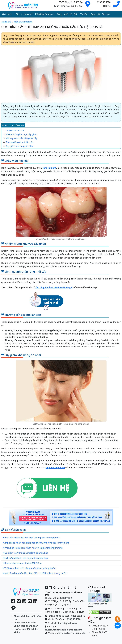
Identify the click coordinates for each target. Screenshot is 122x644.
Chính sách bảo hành (25, 623)
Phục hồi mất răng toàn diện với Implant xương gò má (32, 538)
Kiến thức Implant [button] (44, 14)
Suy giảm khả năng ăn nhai (19, 146)
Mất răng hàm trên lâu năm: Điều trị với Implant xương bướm (36, 573)
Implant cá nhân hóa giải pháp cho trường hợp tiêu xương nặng (37, 543)
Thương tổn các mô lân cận (20, 142)
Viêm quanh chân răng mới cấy (21, 138)
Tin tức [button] (84, 14)
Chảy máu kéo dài (15, 130)
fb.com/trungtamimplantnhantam (63, 630)
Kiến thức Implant (23, 22)
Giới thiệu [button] (7, 14)
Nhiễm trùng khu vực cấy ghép (21, 134)
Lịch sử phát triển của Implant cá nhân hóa (26, 558)
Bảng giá (95, 14)
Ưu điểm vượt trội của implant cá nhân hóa (26, 553)
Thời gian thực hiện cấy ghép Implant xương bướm (30, 568)
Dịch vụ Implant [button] (24, 14)
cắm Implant (49, 168)
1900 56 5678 (63, 616)
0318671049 (66, 598)
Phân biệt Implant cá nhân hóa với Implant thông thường (34, 548)
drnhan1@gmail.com (66, 623)
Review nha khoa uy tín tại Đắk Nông (23, 563)
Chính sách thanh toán (26, 626)
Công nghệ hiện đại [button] (67, 14)
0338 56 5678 (74, 619)
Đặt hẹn (106, 14)
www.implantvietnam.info (71, 633)
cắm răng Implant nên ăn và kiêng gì (54, 287)
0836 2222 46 (78, 616)
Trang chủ (6, 22)
